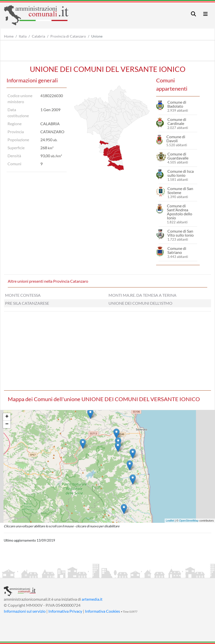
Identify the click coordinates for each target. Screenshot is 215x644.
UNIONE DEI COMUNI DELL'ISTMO (140, 303)
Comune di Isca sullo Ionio (181, 173)
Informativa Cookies (102, 611)
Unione (97, 36)
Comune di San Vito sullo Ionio (181, 233)
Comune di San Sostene (180, 190)
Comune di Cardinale (177, 121)
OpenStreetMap (189, 521)
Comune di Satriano (177, 250)
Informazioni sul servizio (25, 611)
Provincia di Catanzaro (68, 36)
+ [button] (7, 417)
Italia (23, 36)
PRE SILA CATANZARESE (27, 303)
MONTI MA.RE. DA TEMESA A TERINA (142, 295)
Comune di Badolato (177, 104)
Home (9, 36)
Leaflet (170, 521)
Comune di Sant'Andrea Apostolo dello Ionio (180, 212)
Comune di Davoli (176, 139)
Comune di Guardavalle (178, 156)
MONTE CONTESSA (23, 295)
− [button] (7, 424)
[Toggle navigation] (193, 14)
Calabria (38, 36)
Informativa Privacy (65, 611)
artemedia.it (92, 599)
